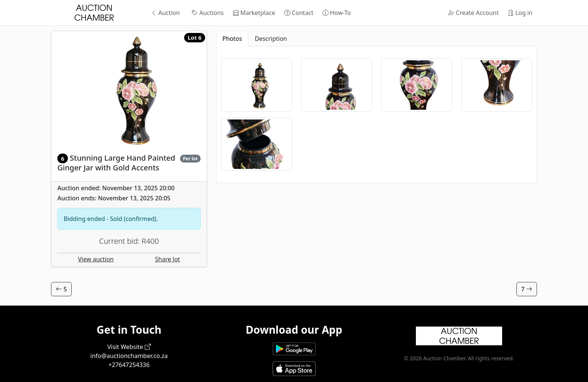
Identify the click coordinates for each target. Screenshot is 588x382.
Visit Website (129, 347)
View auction (96, 259)
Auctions (208, 13)
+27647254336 (129, 365)
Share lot (167, 259)
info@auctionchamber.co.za (129, 356)
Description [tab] (271, 39)
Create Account (473, 13)
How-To (337, 13)
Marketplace (254, 13)
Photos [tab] (232, 39)
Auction (165, 13)
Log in (520, 13)
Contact (299, 13)
